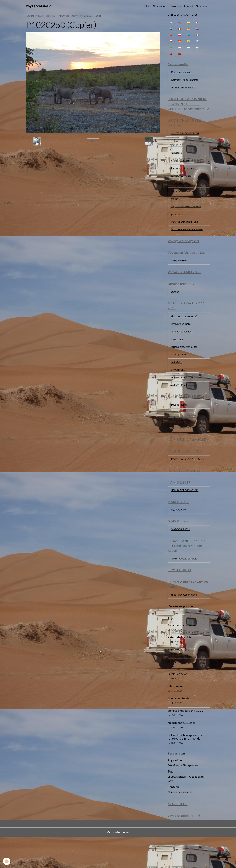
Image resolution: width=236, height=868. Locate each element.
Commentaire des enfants (185, 81)
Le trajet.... (177, 377)
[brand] (39, 6)
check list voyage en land (185, 625)
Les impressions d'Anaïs (184, 89)
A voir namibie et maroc (182, 655)
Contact (189, 6)
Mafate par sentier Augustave (188, 237)
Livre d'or (176, 6)
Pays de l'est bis (180, 421)
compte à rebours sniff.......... (185, 741)
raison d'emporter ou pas (185, 361)
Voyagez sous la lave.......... (185, 165)
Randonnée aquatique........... (186, 173)
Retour (93, 141)
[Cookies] (7, 861)
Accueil (30, 16)
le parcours (177, 353)
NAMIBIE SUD (47, 16)
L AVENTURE (179, 385)
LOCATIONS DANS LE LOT (187, 137)
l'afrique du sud (180, 270)
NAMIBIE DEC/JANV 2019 (187, 515)
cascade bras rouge (182, 181)
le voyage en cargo (182, 336)
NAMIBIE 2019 (68, 16)
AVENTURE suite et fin (184, 401)
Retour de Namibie (180, 667)
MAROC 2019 (179, 536)
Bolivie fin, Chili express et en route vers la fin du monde (186, 767)
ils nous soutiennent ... (183, 345)
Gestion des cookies (118, 863)
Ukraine (176, 303)
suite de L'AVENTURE (183, 393)
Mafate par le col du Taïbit (186, 229)
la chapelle (177, 157)
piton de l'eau (178, 189)
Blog (147, 6)
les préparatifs (179, 369)
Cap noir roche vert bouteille (187, 213)
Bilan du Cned (176, 716)
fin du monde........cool (181, 753)
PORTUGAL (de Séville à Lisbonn (185, 481)
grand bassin (178, 221)
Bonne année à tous (180, 728)
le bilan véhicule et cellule (185, 587)
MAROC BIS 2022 (182, 556)
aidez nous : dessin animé (185, 328)
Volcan (175, 205)
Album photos (160, 6)
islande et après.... (179, 679)
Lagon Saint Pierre (181, 197)
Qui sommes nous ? (182, 73)
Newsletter (202, 6)
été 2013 (173, 692)
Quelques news (177, 704)
